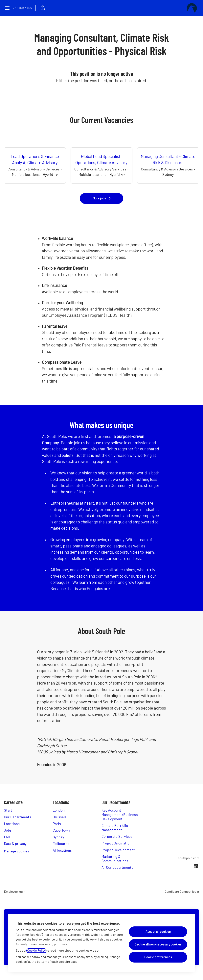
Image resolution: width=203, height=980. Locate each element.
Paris (57, 824)
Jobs (8, 831)
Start (8, 811)
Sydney (58, 837)
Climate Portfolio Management (115, 828)
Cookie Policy (36, 951)
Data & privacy (15, 844)
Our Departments (18, 817)
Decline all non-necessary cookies (158, 944)
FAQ (7, 837)
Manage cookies (17, 851)
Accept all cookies (158, 932)
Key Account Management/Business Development (120, 815)
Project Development (118, 850)
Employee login (15, 892)
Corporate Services (117, 837)
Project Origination (116, 843)
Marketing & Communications (115, 859)
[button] (43, 8)
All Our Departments (117, 868)
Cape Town (61, 831)
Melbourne (61, 844)
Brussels (60, 817)
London (59, 811)
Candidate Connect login (182, 892)
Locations (12, 824)
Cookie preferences (158, 957)
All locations (62, 851)
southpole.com (189, 858)
